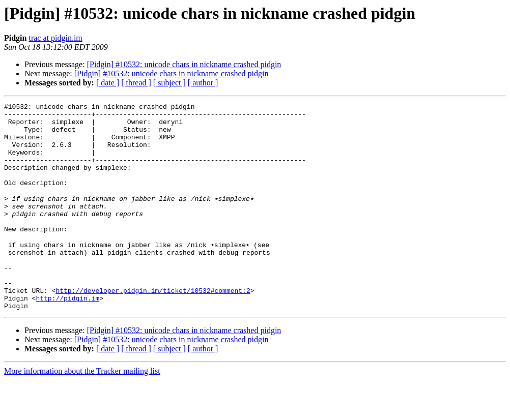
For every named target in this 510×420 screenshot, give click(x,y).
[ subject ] (169, 83)
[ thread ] (136, 83)
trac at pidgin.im (55, 38)
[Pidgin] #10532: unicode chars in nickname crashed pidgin (184, 64)
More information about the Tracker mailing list (82, 411)
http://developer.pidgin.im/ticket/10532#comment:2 (153, 327)
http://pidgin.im (67, 337)
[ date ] (108, 83)
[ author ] (203, 83)
